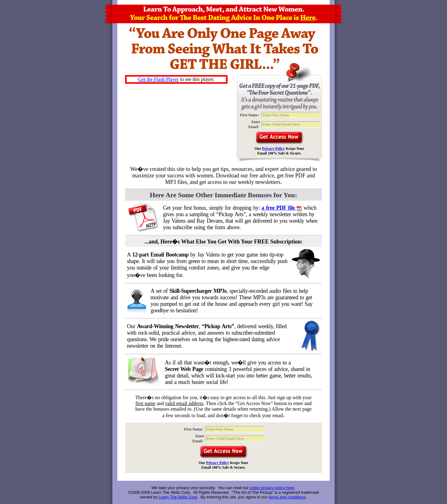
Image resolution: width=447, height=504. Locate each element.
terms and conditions (287, 497)
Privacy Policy (273, 149)
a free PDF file (282, 208)
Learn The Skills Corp (178, 497)
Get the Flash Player (158, 79)
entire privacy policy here (272, 488)
